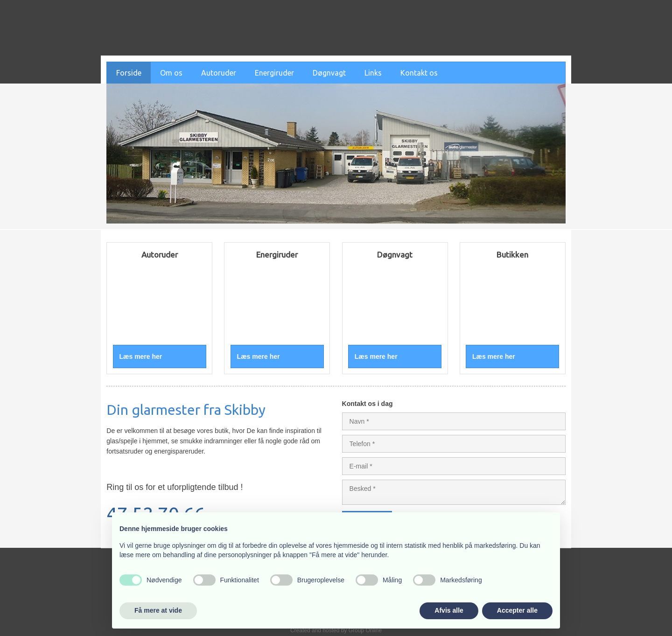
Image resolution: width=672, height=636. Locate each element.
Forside (129, 73)
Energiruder (274, 73)
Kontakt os (419, 73)
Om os (171, 73)
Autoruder (219, 73)
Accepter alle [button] (517, 610)
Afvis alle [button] (449, 610)
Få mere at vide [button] (158, 610)
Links (373, 73)
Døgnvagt (329, 73)
